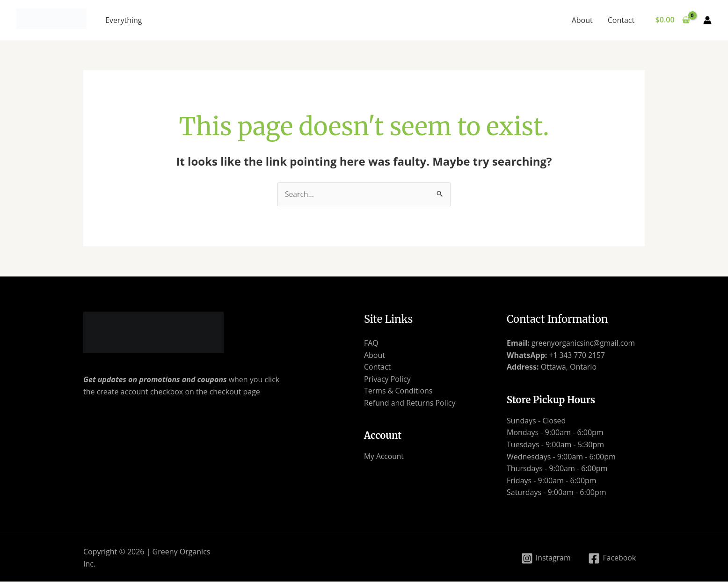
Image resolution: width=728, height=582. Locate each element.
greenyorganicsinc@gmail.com (585, 343)
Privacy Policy (387, 379)
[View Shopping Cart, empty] (673, 20)
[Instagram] (545, 558)
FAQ (371, 343)
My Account (384, 457)
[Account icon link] (707, 20)
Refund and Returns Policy (410, 403)
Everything (124, 20)
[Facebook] (612, 558)
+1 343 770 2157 (576, 355)
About (582, 20)
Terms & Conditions (398, 391)
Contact (621, 20)
